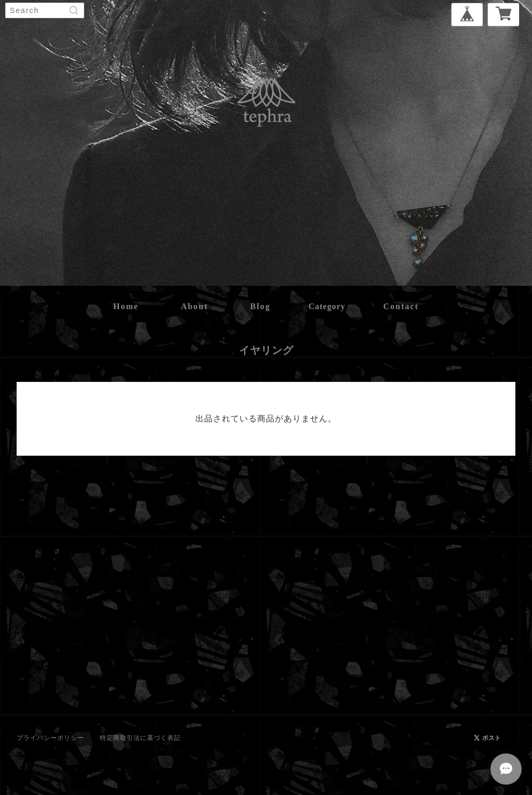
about (195, 306)
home (126, 306)
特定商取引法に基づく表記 (140, 738)
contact (401, 306)
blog (261, 306)
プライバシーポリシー (50, 738)
